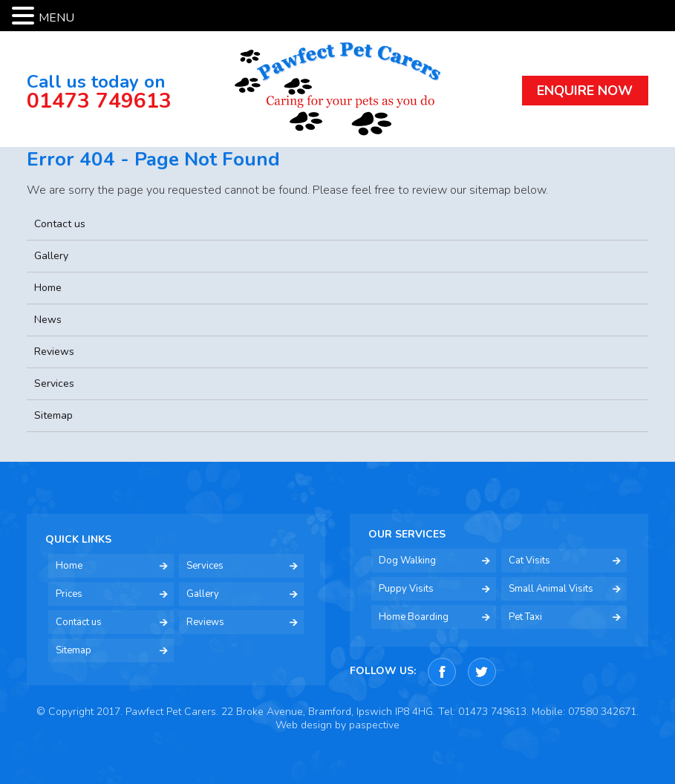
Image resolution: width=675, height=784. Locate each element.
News (48, 320)
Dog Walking (407, 561)
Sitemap (53, 415)
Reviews (54, 352)
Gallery (51, 256)
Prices (69, 594)
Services (54, 383)
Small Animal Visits (551, 589)
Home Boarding (414, 617)
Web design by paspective (337, 725)
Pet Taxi (525, 617)
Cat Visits (529, 561)
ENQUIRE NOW (585, 91)
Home (48, 288)
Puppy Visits (406, 589)
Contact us (60, 224)
